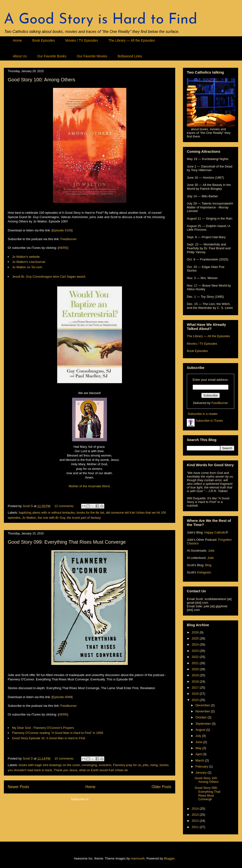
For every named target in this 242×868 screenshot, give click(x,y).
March (200, 760)
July (199, 736)
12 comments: (65, 506)
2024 (196, 644)
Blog (208, 565)
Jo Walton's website (26, 257)
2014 (196, 809)
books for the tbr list (90, 513)
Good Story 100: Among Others (42, 80)
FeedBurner (220, 403)
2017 (196, 688)
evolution (105, 765)
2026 (196, 632)
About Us (20, 56)
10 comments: (65, 758)
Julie (211, 551)
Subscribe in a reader (203, 414)
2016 (196, 694)
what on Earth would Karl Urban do (104, 770)
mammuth (138, 858)
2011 (196, 827)
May (199, 748)
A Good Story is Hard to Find (101, 20)
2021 (196, 663)
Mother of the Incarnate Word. (90, 486)
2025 (196, 638)
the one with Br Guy (51, 518)
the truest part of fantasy (84, 518)
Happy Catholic (215, 532)
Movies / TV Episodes (82, 40)
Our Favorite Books (52, 56)
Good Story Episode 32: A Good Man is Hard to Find (49, 738)
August (201, 730)
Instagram (204, 572)
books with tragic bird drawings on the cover (49, 765)
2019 (196, 675)
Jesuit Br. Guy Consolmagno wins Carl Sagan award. (49, 277)
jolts (146, 765)
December (203, 705)
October (202, 717)
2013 (196, 815)
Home (17, 40)
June (199, 742)
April (199, 754)
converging (89, 765)
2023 (196, 651)
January (202, 773)
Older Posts (162, 787)
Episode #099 (62, 697)
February (202, 766)
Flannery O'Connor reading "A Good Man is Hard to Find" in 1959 (58, 733)
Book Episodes (43, 40)
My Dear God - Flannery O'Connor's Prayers (43, 728)
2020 (196, 669)
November (203, 711)
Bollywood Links (130, 56)
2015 (196, 700)
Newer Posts (18, 787)
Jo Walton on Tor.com (27, 267)
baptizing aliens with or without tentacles (47, 513)
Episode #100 (62, 230)
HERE (63, 248)
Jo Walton (29, 518)
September (204, 724)
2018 (196, 681)
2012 (196, 821)
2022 (196, 657)
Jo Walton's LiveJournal (29, 262)
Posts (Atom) (99, 799)
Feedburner (69, 239)
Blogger (169, 858)
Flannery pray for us (127, 765)
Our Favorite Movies (92, 56)
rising (154, 765)
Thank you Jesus (65, 770)
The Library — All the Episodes (132, 40)
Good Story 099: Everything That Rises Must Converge (67, 542)
